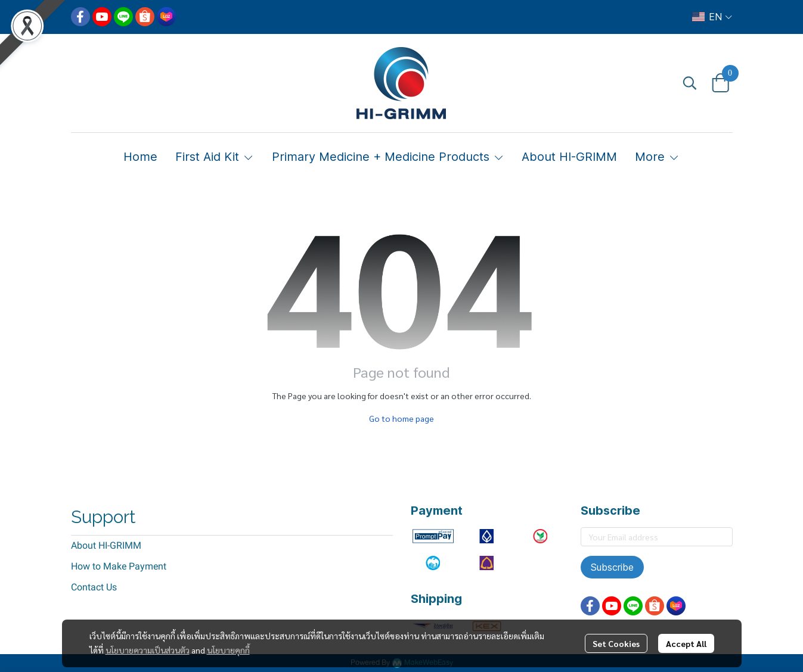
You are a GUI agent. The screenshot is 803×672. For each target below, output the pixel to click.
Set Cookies (616, 643)
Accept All (686, 643)
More (657, 157)
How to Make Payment (119, 566)
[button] (712, 17)
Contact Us (94, 587)
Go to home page (401, 418)
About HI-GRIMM (106, 545)
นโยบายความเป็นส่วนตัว (148, 650)
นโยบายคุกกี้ (228, 650)
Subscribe (612, 567)
